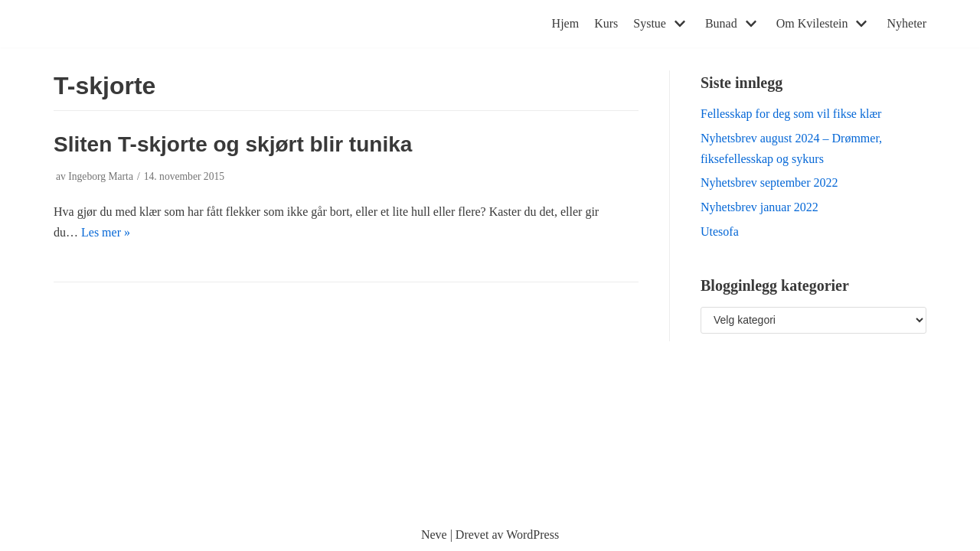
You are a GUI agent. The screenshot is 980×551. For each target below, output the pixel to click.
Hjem (566, 23)
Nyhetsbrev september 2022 (769, 183)
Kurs (606, 23)
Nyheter (906, 23)
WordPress (532, 535)
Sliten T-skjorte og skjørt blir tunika (233, 144)
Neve (434, 535)
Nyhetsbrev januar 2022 (759, 207)
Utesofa (720, 231)
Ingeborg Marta (101, 176)
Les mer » (106, 232)
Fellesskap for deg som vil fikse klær (791, 114)
